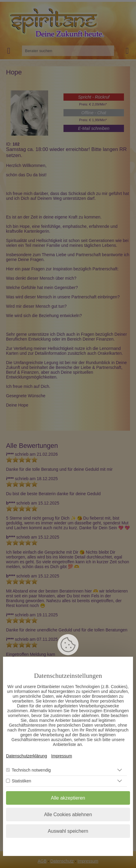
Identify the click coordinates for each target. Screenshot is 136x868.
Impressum (62, 756)
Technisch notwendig (31, 770)
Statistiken (22, 781)
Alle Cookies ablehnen (68, 815)
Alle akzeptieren (68, 798)
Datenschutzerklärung (26, 756)
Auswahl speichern (68, 831)
